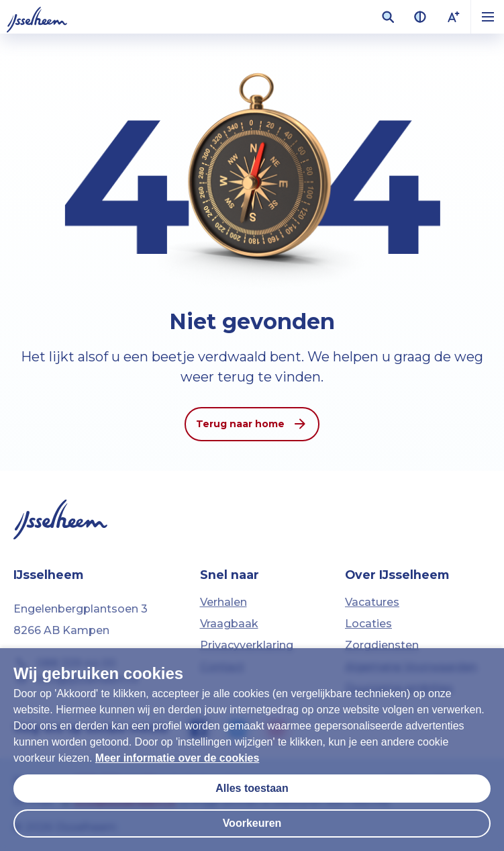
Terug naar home (252, 424)
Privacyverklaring (247, 645)
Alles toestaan (252, 788)
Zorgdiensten (382, 645)
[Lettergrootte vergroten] (454, 17)
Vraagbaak (229, 624)
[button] (487, 17)
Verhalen (223, 602)
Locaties (368, 624)
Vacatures (372, 602)
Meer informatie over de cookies (178, 758)
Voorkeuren (252, 823)
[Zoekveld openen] (388, 17)
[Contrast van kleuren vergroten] (420, 17)
